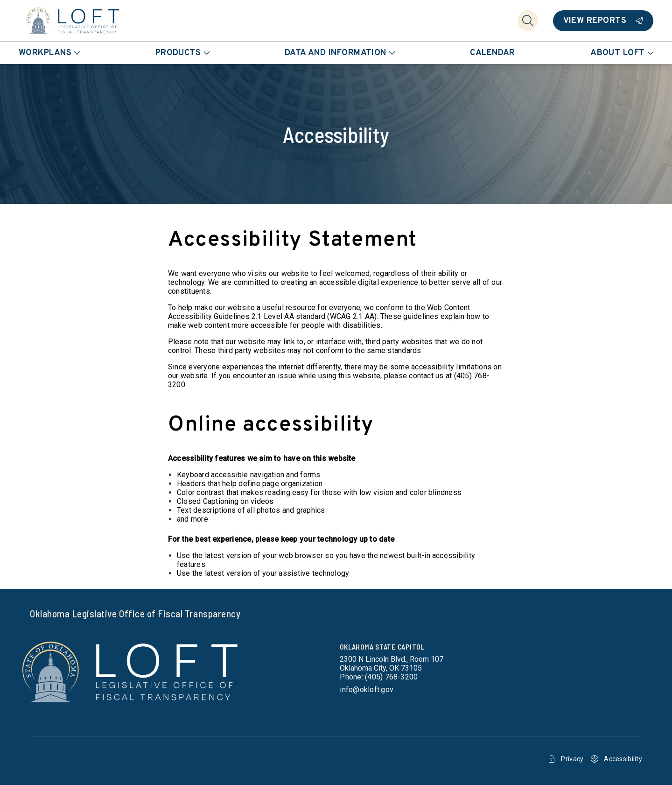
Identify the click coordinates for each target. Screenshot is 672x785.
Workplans (49, 53)
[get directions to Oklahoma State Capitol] (392, 664)
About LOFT (622, 53)
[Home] (73, 21)
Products (182, 53)
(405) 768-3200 (391, 677)
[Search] (528, 21)
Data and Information (340, 53)
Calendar (493, 53)
